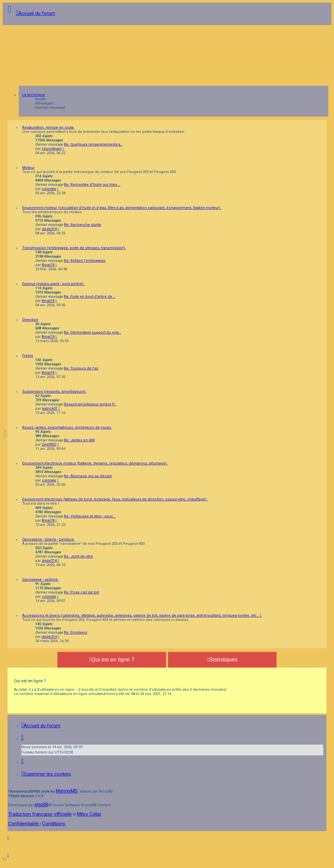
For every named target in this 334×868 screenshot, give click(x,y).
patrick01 (50, 409)
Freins (28, 356)
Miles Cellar (89, 814)
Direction (30, 320)
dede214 (49, 229)
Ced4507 (49, 444)
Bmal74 (48, 265)
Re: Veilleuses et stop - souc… (90, 516)
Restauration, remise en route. (48, 127)
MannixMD (67, 791)
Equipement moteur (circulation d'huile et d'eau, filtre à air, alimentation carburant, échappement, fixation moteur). (122, 208)
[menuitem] (46, 774)
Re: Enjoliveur (76, 632)
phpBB (41, 805)
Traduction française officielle (40, 814)
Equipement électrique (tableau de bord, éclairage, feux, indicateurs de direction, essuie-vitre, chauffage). (115, 499)
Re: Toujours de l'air (81, 368)
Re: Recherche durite (83, 225)
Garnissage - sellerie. (40, 580)
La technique (34, 95)
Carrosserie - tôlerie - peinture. (48, 539)
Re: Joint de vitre (78, 556)
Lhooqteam (52, 149)
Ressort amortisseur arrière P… (90, 404)
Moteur (28, 168)
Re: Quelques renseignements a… (93, 144)
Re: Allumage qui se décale (88, 476)
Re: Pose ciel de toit (81, 592)
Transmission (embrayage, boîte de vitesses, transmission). (74, 248)
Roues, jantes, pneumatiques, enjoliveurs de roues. (67, 427)
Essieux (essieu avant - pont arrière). (53, 284)
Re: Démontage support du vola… (92, 332)
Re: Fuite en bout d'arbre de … (90, 297)
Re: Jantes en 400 (79, 440)
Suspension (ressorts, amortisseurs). (54, 392)
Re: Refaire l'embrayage (85, 261)
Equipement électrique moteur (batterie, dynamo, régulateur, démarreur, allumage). (95, 463)
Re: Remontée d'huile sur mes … (92, 185)
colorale (49, 189)
